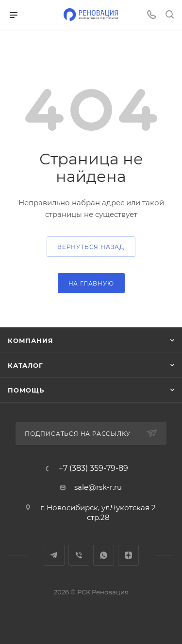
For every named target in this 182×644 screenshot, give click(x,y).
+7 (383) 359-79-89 (93, 468)
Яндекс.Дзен (128, 555)
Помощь (26, 390)
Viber (79, 555)
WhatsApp (104, 555)
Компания (30, 340)
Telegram (54, 555)
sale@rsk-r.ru (98, 487)
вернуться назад (91, 247)
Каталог (25, 365)
